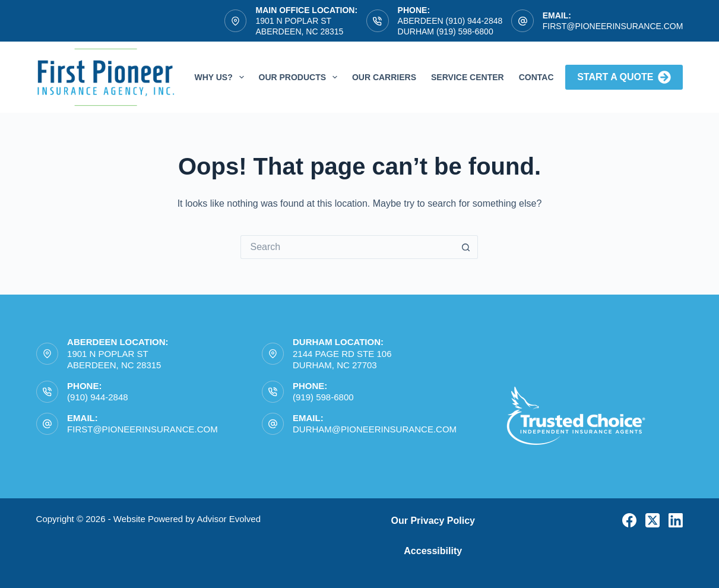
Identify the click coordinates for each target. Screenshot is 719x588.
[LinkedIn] (676, 520)
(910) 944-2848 (98, 397)
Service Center (468, 77)
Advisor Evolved (229, 519)
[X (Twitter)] (653, 520)
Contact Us (546, 77)
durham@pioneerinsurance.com (375, 429)
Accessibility (433, 551)
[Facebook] (629, 520)
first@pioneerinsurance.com (613, 26)
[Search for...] (347, 247)
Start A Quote (624, 77)
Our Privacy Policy (433, 521)
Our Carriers (384, 77)
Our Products (300, 77)
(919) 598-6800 (323, 397)
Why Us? (221, 77)
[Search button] (466, 247)
